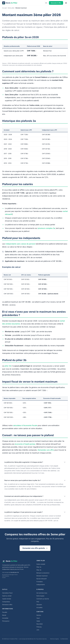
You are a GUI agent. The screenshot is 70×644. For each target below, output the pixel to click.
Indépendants (41, 585)
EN (46, 3)
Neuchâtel (40, 624)
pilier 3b (8, 366)
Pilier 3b (39, 570)
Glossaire (39, 605)
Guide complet (41, 564)
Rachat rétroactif (41, 579)
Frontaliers (40, 582)
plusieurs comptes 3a (46, 228)
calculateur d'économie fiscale (25, 425)
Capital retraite (7, 599)
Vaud (38, 618)
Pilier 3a (39, 567)
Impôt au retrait (7, 596)
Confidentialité (64, 639)
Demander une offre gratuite (35, 548)
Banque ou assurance (43, 573)
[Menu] (66, 3)
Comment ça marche (43, 599)
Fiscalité (5, 612)
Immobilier (5, 618)
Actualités (39, 607)
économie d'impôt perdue (25, 444)
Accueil (4, 8)
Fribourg (39, 627)
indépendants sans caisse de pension (20, 244)
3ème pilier (11, 8)
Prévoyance (6, 621)
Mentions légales (55, 639)
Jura (38, 630)
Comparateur (6, 602)
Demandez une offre (46, 450)
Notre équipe (40, 596)
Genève (39, 615)
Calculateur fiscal (7, 593)
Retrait (4, 615)
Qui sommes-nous (42, 593)
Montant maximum (42, 576)
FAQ (38, 602)
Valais (38, 621)
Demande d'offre (56, 3)
